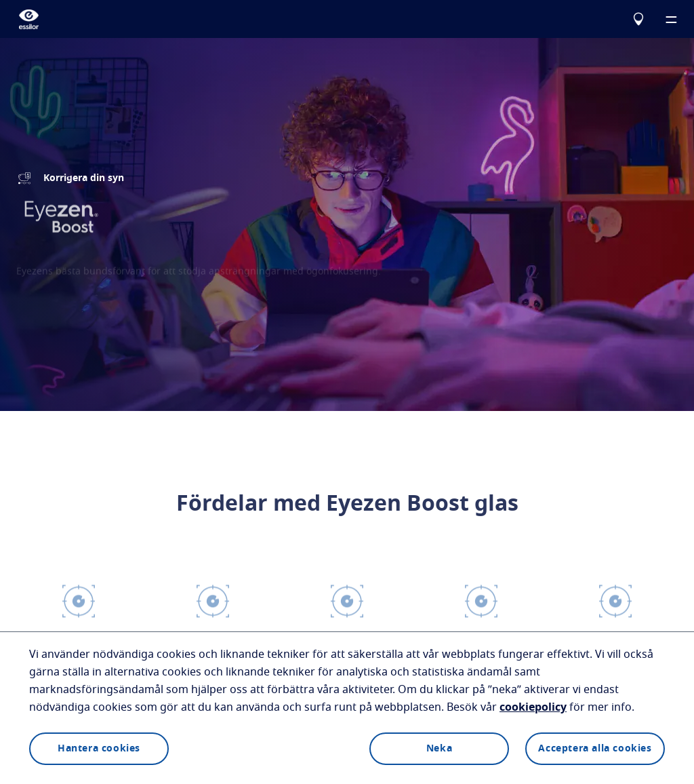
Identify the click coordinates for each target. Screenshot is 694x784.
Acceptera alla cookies (595, 749)
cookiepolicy (533, 707)
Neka (439, 749)
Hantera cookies (99, 749)
